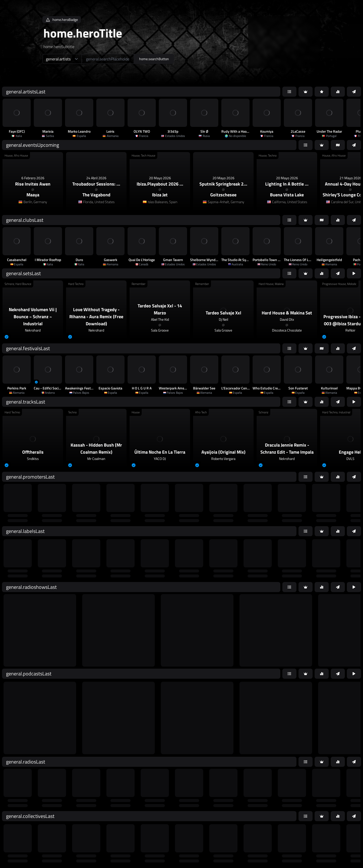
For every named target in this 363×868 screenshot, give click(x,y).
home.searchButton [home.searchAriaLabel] (154, 59)
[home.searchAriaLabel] (108, 59)
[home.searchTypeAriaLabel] (62, 59)
